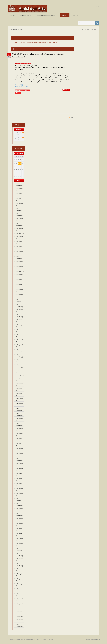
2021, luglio (20, 233)
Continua (67, 90)
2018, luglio (20, 375)
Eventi (81, 29)
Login (97, 7)
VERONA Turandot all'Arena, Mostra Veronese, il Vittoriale (38, 54)
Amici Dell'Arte (26, 63)
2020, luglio (20, 272)
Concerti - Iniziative (91, 29)
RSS (71, 118)
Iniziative (27, 90)
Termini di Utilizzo (96, 640)
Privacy (88, 640)
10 (21, 163)
